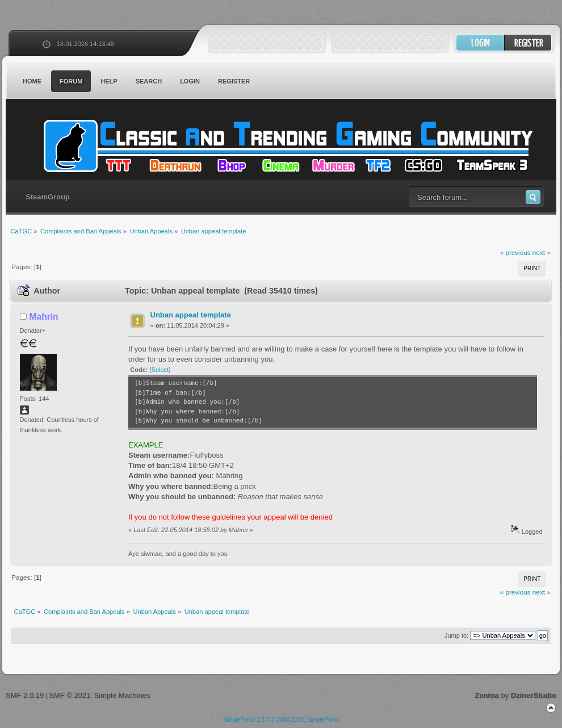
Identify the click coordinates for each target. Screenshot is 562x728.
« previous (515, 252)
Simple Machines (122, 695)
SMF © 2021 (70, 695)
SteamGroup (48, 197)
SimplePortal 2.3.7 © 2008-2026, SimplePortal (281, 720)
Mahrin (44, 317)
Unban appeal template (191, 315)
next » (542, 252)
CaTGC (287, 146)
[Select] (160, 370)
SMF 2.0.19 (25, 695)
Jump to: (456, 635)
